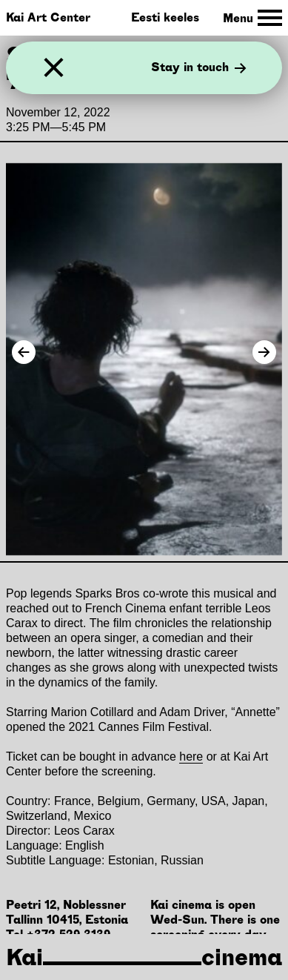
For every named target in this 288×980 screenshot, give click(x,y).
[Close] (54, 68)
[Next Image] (264, 352)
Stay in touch (199, 68)
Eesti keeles (165, 17)
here (191, 756)
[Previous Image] (24, 352)
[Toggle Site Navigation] (252, 18)
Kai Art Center (48, 17)
